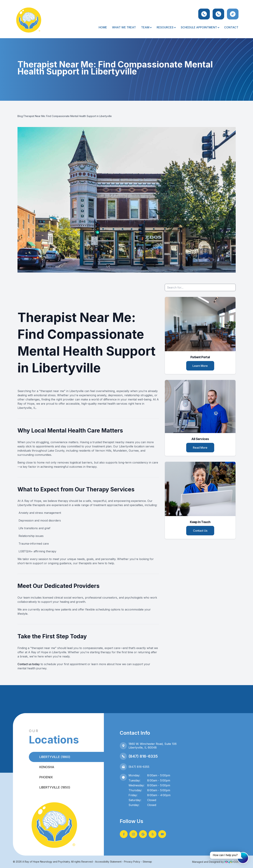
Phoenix (46, 777)
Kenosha (47, 767)
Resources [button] (166, 27)
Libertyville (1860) (55, 757)
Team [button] (146, 27)
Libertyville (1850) (55, 787)
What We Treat (124, 27)
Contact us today (29, 664)
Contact (231, 27)
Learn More (200, 366)
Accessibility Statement (108, 862)
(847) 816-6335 (143, 756)
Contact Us (200, 531)
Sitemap (147, 862)
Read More (200, 448)
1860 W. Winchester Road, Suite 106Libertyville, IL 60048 (153, 746)
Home (103, 27)
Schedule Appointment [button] (200, 27)
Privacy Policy (132, 862)
